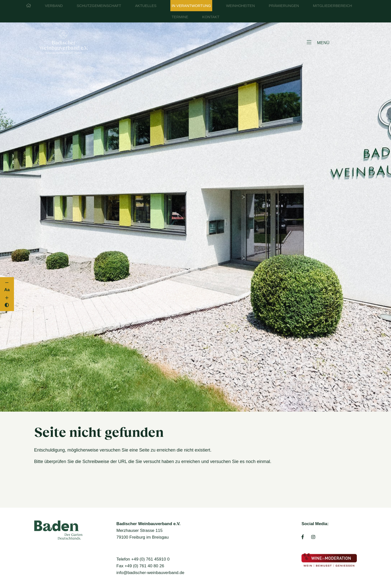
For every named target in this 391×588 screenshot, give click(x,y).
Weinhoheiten (240, 6)
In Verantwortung (191, 6)
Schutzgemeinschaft (99, 6)
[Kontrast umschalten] (7, 305)
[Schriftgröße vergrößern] (7, 298)
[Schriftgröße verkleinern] (7, 283)
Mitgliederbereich (333, 6)
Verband (54, 6)
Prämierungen (284, 6)
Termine (180, 17)
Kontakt (211, 17)
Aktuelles (146, 6)
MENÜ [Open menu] (318, 42)
